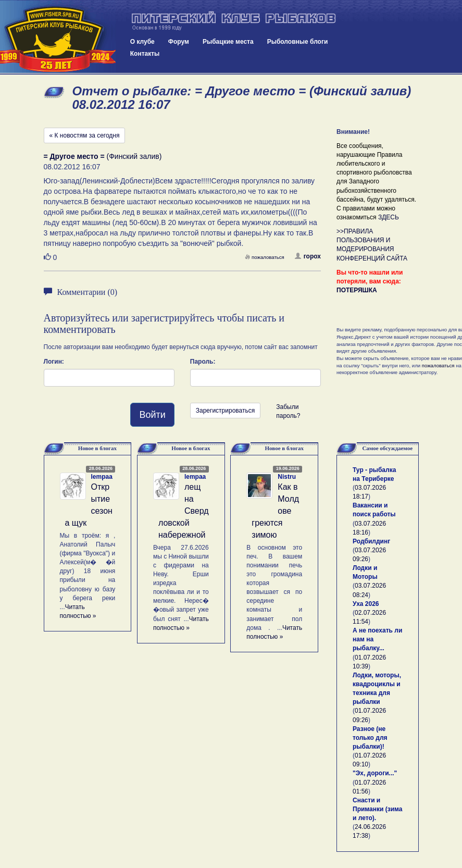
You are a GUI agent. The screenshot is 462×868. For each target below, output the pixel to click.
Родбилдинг (371, 541)
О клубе (142, 42)
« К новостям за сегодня (85, 135)
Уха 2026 (366, 604)
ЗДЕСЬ (389, 217)
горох (308, 256)
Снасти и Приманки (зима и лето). (377, 809)
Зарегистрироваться (225, 411)
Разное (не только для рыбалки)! (370, 738)
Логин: (54, 362)
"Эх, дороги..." (375, 773)
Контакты (145, 54)
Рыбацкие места (228, 42)
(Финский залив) (103, 156)
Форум (179, 42)
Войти (152, 415)
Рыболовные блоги (298, 42)
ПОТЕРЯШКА (357, 290)
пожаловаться (265, 257)
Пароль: (203, 362)
